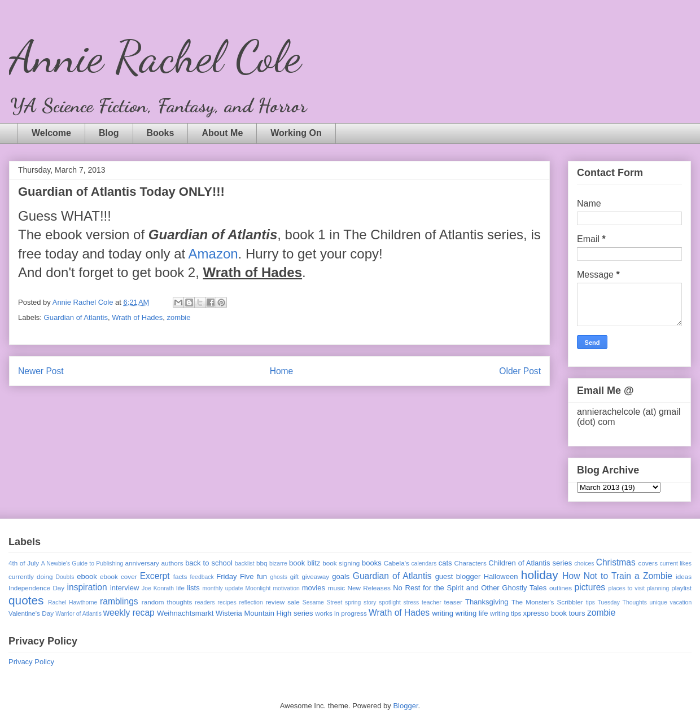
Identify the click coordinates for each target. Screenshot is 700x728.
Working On (296, 133)
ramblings (119, 601)
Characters (471, 563)
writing (443, 613)
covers (648, 563)
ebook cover (119, 576)
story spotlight (382, 602)
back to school (209, 563)
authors (172, 563)
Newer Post (41, 371)
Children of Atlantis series (530, 563)
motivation (286, 588)
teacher (432, 602)
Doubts (65, 577)
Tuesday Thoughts (622, 602)
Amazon (213, 254)
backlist (245, 563)
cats (445, 563)
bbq (262, 563)
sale (293, 602)
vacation (681, 602)
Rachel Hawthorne (73, 602)
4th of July (24, 563)
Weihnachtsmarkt (185, 613)
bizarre (278, 563)
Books (161, 133)
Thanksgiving (487, 602)
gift (295, 576)
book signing (341, 563)
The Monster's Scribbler (547, 602)
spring (353, 602)
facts (180, 576)
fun (262, 576)
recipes (227, 602)
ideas (684, 576)
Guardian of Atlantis (76, 317)
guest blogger (458, 576)
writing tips (506, 613)
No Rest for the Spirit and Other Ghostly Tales (470, 588)
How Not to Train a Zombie (617, 576)
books (372, 563)
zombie (179, 317)
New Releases (369, 588)
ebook (87, 576)
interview (124, 588)
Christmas (616, 562)
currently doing (30, 576)
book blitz (305, 563)
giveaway (315, 576)
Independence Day (36, 588)
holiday (540, 575)
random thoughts (167, 602)
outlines (561, 588)
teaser (453, 602)
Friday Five (235, 576)
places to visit (627, 588)
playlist (681, 588)
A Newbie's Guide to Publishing (82, 563)
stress (412, 602)
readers (205, 602)
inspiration (87, 587)
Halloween (501, 576)
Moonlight (258, 588)
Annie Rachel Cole (155, 56)
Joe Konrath (158, 588)
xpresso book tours (554, 613)
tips (590, 602)
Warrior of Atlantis (78, 614)
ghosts (279, 577)
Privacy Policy (31, 662)
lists (193, 588)
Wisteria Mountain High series (264, 613)
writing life (472, 613)
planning (658, 588)
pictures (590, 587)
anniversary (142, 563)
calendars (424, 563)
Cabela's (397, 563)
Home (282, 371)
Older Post (520, 371)
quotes (26, 600)
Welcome (51, 133)
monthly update (222, 588)
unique (659, 602)
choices (584, 563)
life (180, 588)
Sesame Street (323, 602)
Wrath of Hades (137, 317)
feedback (202, 577)
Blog (109, 133)
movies (314, 588)
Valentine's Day (31, 613)
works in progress (341, 613)
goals (341, 576)
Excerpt (155, 576)
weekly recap (129, 613)
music (337, 588)
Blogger (405, 706)
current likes (676, 563)
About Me (222, 133)
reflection (251, 602)
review (275, 602)
